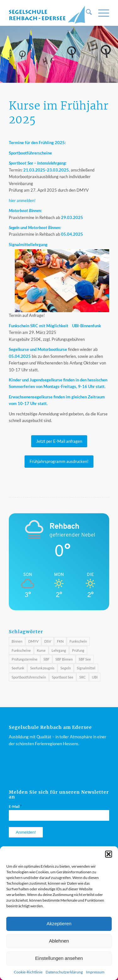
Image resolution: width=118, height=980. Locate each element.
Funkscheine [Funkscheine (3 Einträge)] (21, 650)
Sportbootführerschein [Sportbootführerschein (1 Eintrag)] (29, 677)
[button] (109, 854)
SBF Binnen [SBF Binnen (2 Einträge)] (64, 659)
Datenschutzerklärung (64, 972)
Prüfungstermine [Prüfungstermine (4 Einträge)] (25, 659)
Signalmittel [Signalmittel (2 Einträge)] (86, 668)
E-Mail (15, 806)
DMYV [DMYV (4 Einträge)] (33, 641)
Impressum (95, 972)
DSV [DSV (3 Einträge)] (48, 641)
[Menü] (101, 13)
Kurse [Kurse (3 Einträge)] (41, 650)
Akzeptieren (59, 924)
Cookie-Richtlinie (28, 972)
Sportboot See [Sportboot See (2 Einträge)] (63, 677)
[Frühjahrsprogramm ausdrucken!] (59, 462)
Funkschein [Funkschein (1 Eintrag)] (78, 641)
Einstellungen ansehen (59, 958)
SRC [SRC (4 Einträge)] (83, 677)
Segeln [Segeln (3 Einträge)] (66, 668)
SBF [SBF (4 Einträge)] (46, 659)
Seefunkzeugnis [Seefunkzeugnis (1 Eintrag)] (42, 668)
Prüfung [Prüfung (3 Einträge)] (78, 650)
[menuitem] (86, 13)
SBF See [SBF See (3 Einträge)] (85, 659)
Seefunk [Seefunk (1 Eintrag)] (18, 668)
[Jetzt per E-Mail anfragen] (59, 441)
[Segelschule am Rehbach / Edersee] (49, 13)
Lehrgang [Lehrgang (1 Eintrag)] (59, 650)
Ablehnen (59, 941)
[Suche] (86, 13)
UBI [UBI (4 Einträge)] (95, 677)
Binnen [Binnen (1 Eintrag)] (17, 641)
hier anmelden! (22, 200)
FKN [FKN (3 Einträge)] (60, 641)
